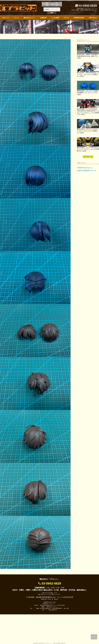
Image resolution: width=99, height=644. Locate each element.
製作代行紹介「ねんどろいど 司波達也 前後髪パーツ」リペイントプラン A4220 (87, 93)
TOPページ (6, 18)
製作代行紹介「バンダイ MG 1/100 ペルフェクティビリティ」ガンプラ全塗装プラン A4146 (88, 149)
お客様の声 (43, 18)
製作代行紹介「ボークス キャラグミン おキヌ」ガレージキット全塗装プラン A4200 (87, 131)
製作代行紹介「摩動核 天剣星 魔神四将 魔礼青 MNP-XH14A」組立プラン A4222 (88, 56)
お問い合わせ (93, 18)
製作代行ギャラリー (29, 18)
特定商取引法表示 (79, 18)
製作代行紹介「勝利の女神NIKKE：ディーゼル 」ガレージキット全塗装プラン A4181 (88, 74)
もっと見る (89, 157)
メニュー (16, 18)
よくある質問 (55, 18)
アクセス (66, 18)
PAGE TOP (94, 637)
